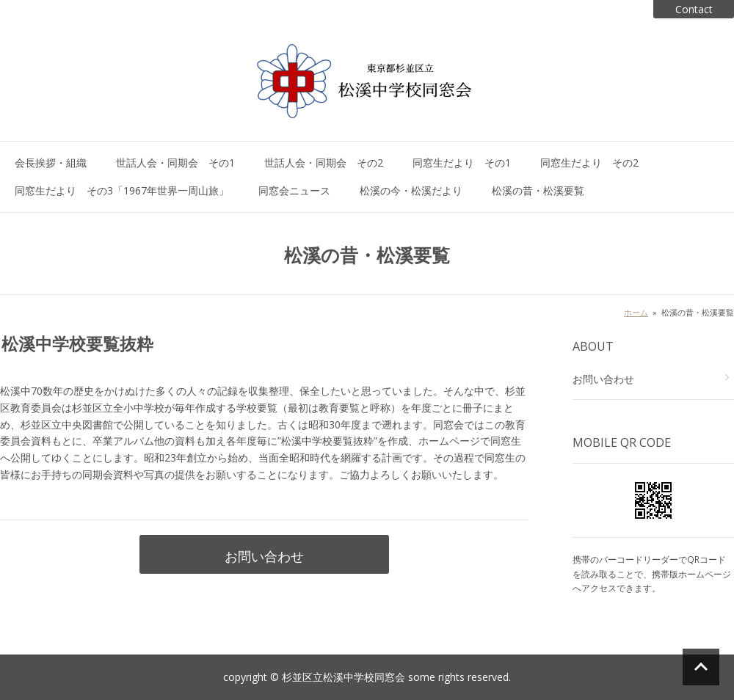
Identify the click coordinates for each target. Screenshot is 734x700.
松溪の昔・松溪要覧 (538, 190)
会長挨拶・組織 (51, 163)
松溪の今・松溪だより (411, 190)
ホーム (636, 312)
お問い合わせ (264, 556)
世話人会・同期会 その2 (324, 163)
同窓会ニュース (294, 190)
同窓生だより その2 (589, 163)
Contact (694, 9)
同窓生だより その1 (462, 163)
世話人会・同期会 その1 (175, 163)
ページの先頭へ (701, 667)
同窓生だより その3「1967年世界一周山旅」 (122, 190)
